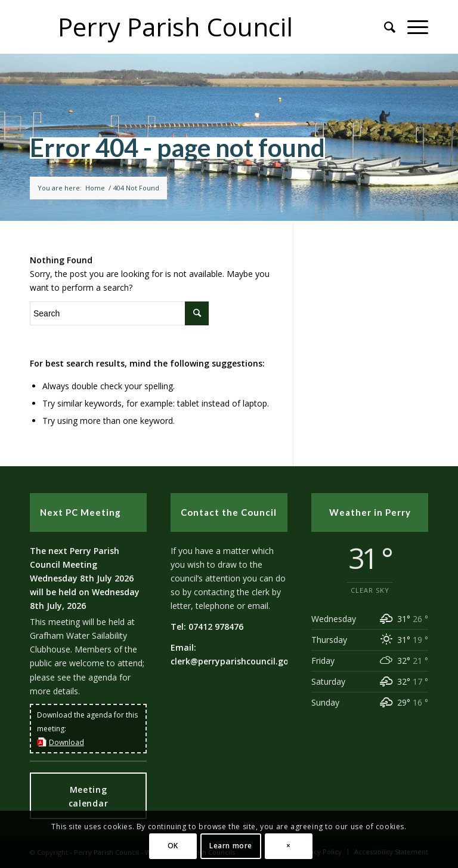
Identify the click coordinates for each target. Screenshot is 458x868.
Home (95, 188)
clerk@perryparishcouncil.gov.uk (238, 661)
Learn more (231, 846)
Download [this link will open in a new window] (66, 742)
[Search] (384, 27)
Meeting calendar (89, 796)
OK (173, 846)
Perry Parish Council (175, 27)
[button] (412, 27)
